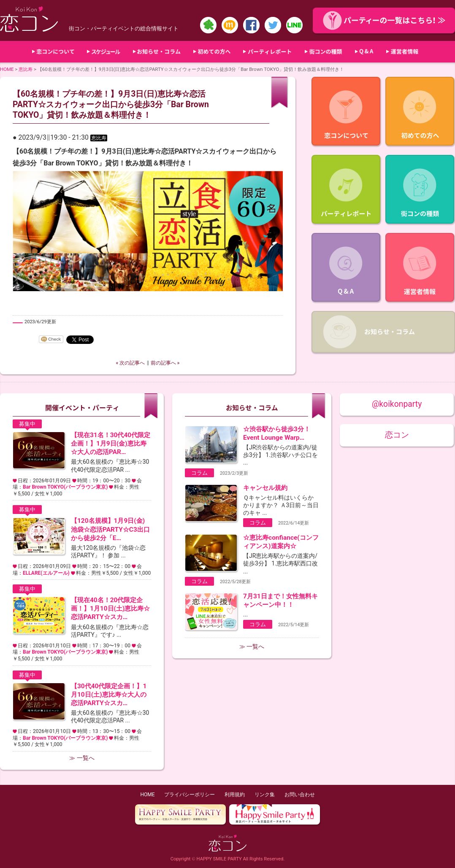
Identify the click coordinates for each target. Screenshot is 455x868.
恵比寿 (26, 69)
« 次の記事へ (131, 363)
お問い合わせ (300, 795)
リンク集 (265, 795)
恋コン (397, 435)
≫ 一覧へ (82, 758)
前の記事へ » (165, 363)
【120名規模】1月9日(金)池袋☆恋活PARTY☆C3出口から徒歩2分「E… (110, 529)
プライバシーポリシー (190, 795)
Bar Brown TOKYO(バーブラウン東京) (65, 487)
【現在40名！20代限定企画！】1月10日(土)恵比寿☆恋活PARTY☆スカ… (110, 608)
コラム (199, 473)
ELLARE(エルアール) (46, 573)
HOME (7, 69)
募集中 (27, 424)
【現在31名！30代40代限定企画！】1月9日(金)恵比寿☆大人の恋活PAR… (111, 443)
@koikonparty (397, 404)
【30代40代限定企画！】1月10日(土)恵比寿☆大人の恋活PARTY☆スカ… (109, 695)
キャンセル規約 (265, 488)
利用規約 (235, 795)
